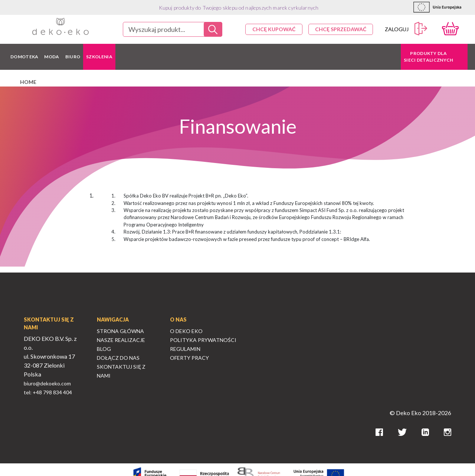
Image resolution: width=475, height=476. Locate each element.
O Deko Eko (186, 331)
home (28, 82)
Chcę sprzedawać (341, 29)
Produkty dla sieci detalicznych (428, 57)
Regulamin (185, 349)
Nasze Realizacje (121, 340)
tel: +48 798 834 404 (48, 392)
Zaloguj (406, 29)
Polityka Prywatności (203, 340)
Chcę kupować (274, 29)
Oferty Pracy (189, 358)
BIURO (73, 57)
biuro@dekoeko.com (47, 383)
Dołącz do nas (118, 358)
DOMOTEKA (24, 57)
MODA (52, 57)
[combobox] (173, 29)
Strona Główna (120, 331)
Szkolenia (99, 57)
